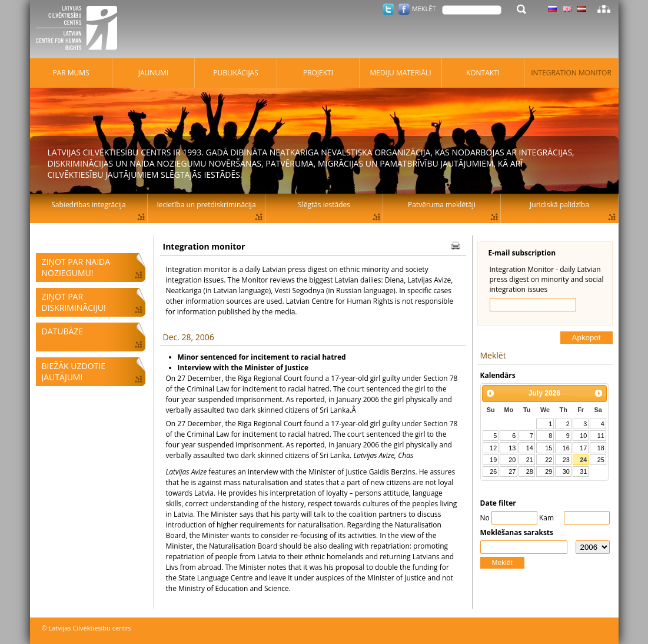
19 (493, 460)
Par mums (71, 73)
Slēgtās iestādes (324, 205)
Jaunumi (154, 73)
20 (512, 460)
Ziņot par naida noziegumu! (76, 267)
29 (549, 472)
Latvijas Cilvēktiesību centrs (80, 29)
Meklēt (502, 563)
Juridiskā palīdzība (559, 205)
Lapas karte (604, 9)
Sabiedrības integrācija (88, 205)
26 (493, 472)
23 (566, 460)
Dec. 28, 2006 (189, 337)
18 (601, 448)
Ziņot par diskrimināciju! (74, 302)
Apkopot (586, 338)
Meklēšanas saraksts (517, 532)
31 (583, 472)
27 (512, 472)
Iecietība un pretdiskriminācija (206, 205)
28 (530, 472)
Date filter (498, 503)
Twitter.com (388, 9)
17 (583, 448)
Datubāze (63, 331)
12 (493, 448)
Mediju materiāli (400, 73)
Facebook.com (404, 9)
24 (583, 460)
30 (566, 472)
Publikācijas (236, 73)
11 (601, 436)
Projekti (318, 73)
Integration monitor (571, 73)
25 (601, 460)
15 (549, 448)
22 (549, 460)
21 (530, 460)
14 (530, 448)
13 (512, 448)
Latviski (582, 9)
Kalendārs (498, 375)
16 (566, 448)
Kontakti (483, 73)
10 (583, 436)
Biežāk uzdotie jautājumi (74, 371)
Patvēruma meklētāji (442, 205)
